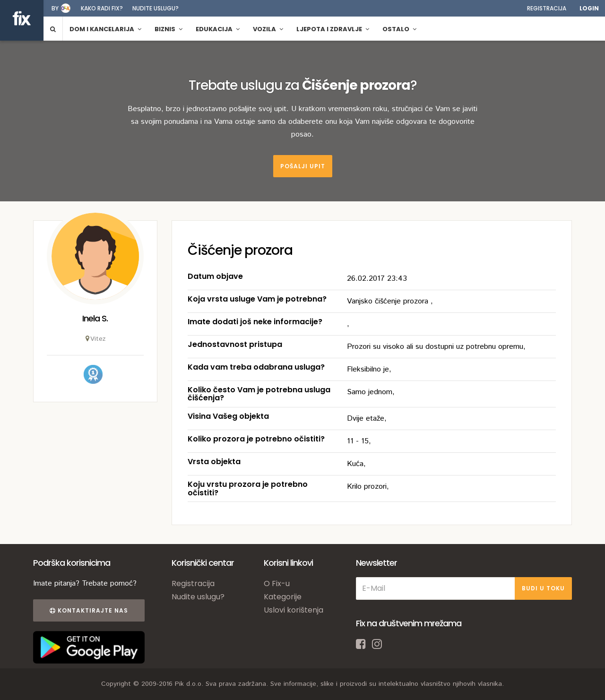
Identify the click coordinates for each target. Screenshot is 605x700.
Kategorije (283, 597)
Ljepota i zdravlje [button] (333, 29)
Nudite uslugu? (156, 8)
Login (589, 8)
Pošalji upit (303, 166)
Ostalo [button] (399, 29)
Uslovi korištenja (294, 610)
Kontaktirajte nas (89, 610)
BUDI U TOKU (543, 588)
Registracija (547, 8)
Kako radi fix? (102, 8)
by (55, 8)
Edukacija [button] (218, 29)
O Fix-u (277, 583)
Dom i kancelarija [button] (105, 29)
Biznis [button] (169, 29)
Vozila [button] (268, 29)
